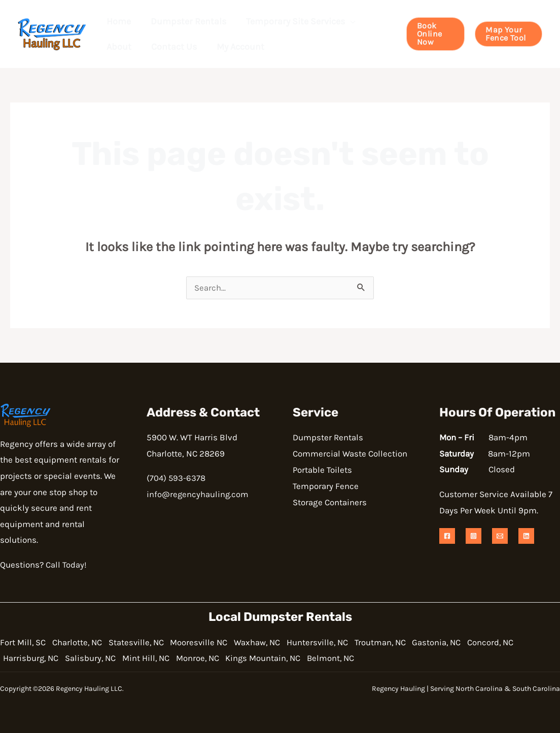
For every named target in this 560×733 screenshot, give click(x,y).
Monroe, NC (209, 658)
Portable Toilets (323, 470)
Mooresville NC (209, 642)
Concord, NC (517, 642)
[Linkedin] (526, 536)
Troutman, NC (400, 642)
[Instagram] (474, 536)
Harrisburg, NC (33, 658)
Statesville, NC (143, 642)
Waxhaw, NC (270, 642)
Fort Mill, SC (23, 642)
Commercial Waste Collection (350, 454)
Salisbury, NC (96, 658)
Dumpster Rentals (328, 438)
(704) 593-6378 (177, 478)
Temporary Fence (326, 486)
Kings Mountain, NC (278, 658)
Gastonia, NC (460, 642)
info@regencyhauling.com (198, 495)
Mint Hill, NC (154, 658)
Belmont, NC (349, 658)
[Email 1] (500, 536)
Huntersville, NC (334, 642)
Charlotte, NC (80, 642)
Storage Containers (330, 502)
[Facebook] (447, 536)
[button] (346, 21)
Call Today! (66, 565)
